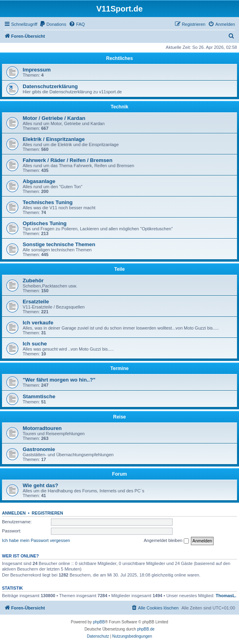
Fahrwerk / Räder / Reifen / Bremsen (68, 160)
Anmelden (14, 513)
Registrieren (48, 513)
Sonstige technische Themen (59, 244)
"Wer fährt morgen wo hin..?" (59, 380)
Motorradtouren (42, 428)
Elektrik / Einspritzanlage (54, 139)
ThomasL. (226, 596)
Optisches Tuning (45, 223)
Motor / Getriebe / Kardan (54, 118)
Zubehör (33, 281)
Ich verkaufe (38, 323)
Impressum (37, 70)
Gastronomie (39, 449)
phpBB (99, 622)
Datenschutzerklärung (50, 86)
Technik (119, 107)
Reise (119, 417)
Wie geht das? (40, 485)
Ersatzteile (36, 302)
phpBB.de (146, 629)
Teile (119, 269)
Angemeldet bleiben (166, 541)
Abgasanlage (39, 181)
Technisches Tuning (48, 202)
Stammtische (39, 396)
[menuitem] (53, 24)
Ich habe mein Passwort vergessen (36, 540)
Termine (120, 368)
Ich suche (35, 344)
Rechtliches (119, 58)
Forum (119, 474)
